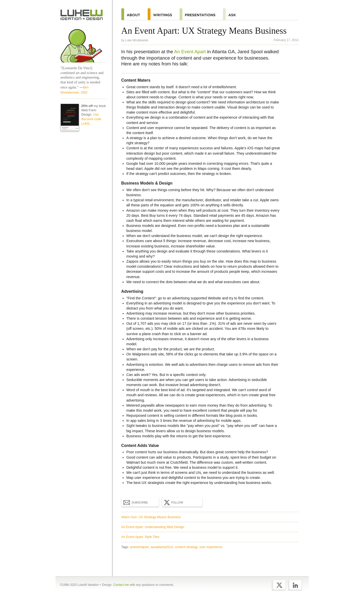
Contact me (121, 585)
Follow (173, 502)
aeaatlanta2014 (162, 547)
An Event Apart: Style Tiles (140, 537)
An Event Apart (190, 52)
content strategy (186, 547)
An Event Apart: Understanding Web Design (153, 527)
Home (82, 15)
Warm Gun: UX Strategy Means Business (151, 517)
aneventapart (139, 547)
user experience (211, 547)
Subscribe (136, 502)
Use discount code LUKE (91, 119)
